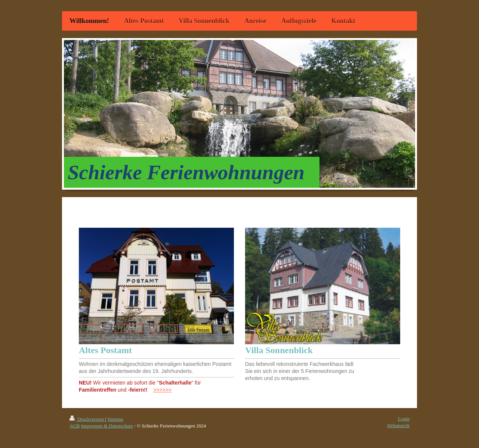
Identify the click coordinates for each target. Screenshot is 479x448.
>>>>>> (162, 390)
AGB (75, 426)
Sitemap (115, 419)
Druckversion (87, 419)
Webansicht (398, 425)
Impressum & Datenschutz (107, 426)
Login (404, 419)
